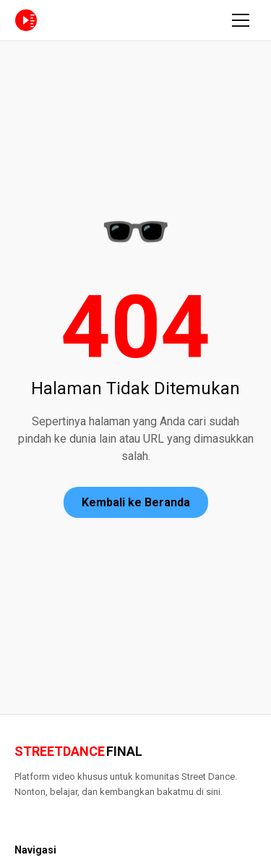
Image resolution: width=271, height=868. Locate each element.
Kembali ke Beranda (136, 502)
